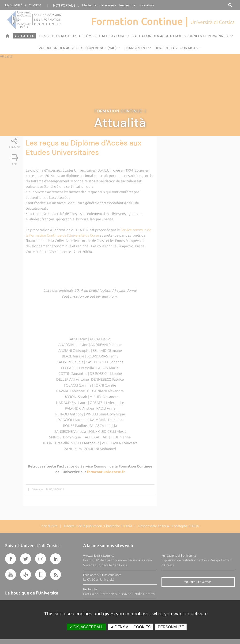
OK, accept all (86, 627)
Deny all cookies (131, 627)
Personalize (171, 627)
